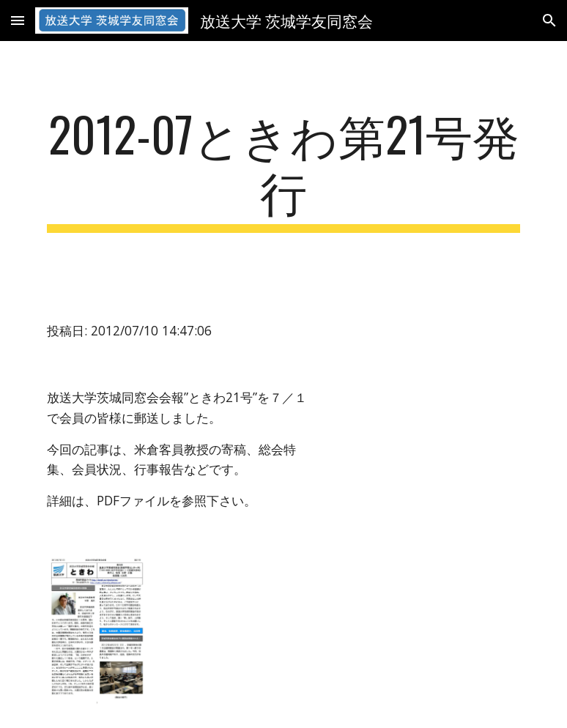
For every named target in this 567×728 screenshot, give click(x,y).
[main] (283, 169)
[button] (18, 20)
